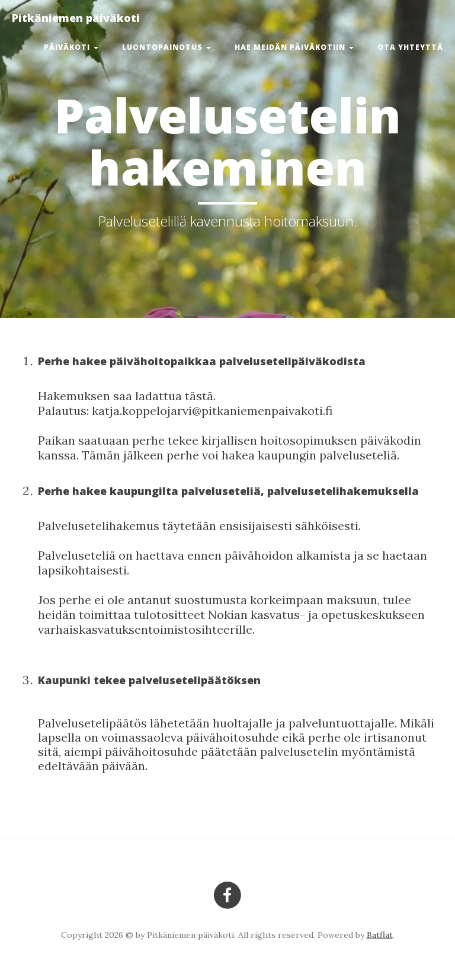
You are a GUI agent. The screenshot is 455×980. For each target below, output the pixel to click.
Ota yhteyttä (410, 47)
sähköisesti (325, 526)
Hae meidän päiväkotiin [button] (294, 47)
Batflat (380, 935)
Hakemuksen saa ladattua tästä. (127, 396)
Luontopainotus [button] (166, 47)
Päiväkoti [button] (71, 47)
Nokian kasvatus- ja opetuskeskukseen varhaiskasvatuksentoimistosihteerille (231, 622)
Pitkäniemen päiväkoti (76, 18)
